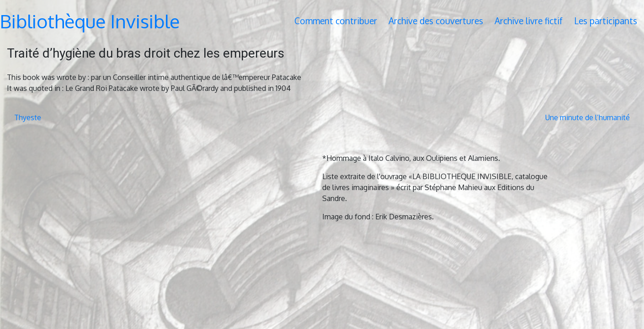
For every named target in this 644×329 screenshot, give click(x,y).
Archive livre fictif (529, 21)
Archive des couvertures (436, 21)
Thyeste (28, 117)
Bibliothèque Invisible (90, 21)
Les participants (606, 21)
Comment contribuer (336, 21)
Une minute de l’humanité (588, 117)
